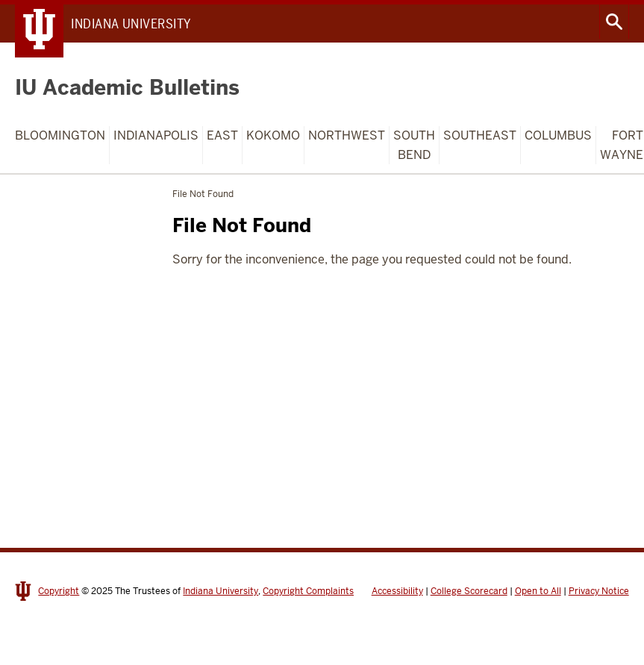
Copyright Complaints (308, 591)
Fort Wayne (622, 145)
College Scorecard (469, 591)
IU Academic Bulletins (127, 87)
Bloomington (60, 135)
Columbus (558, 135)
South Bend (414, 145)
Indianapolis (156, 135)
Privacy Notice (599, 591)
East (222, 135)
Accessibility (397, 591)
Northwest (347, 135)
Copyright (59, 591)
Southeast (480, 135)
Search (614, 22)
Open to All (538, 591)
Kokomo (273, 135)
